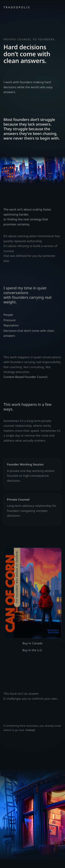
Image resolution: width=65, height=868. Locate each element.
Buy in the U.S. (32, 651)
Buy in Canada (32, 644)
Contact (30, 731)
